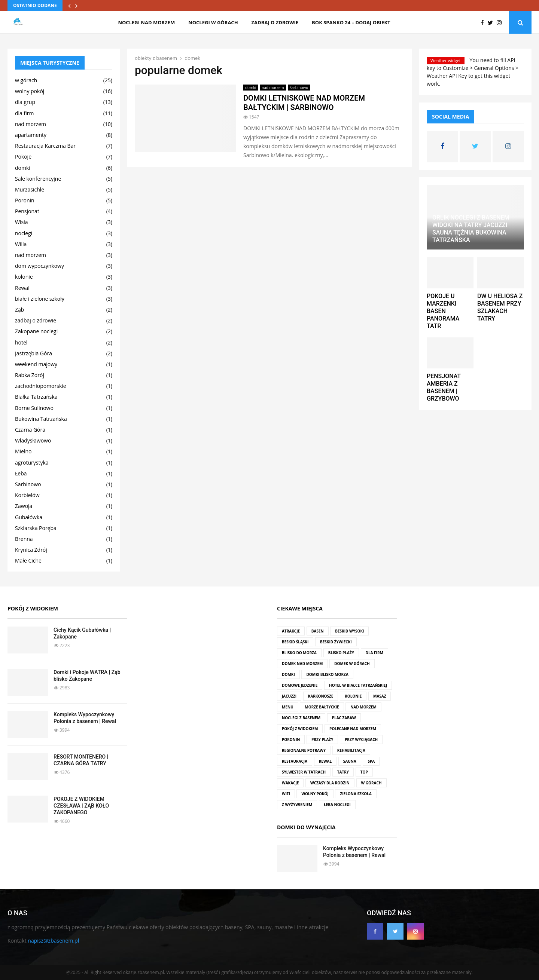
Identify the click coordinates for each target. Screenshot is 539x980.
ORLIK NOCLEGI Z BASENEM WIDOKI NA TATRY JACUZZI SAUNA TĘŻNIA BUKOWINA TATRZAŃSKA (471, 229)
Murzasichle (30, 189)
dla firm (24, 113)
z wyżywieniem (297, 805)
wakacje (290, 783)
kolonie (24, 277)
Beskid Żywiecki (336, 642)
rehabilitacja (351, 750)
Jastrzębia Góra (34, 353)
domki (251, 88)
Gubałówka (29, 517)
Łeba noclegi (337, 805)
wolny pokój (30, 91)
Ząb (19, 310)
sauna (350, 761)
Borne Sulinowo (34, 408)
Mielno (23, 451)
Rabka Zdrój (30, 375)
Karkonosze (321, 696)
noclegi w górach (213, 22)
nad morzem (273, 88)
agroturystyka (32, 463)
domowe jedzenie (300, 685)
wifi (286, 794)
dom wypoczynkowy (39, 266)
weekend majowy (36, 364)
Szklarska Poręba (36, 528)
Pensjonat (27, 211)
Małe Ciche (28, 561)
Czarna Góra (30, 430)
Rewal (22, 288)
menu (288, 707)
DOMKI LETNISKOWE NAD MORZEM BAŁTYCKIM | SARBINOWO (304, 103)
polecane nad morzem (353, 729)
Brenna (24, 539)
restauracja (295, 761)
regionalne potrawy (304, 750)
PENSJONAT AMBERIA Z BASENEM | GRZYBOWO (444, 387)
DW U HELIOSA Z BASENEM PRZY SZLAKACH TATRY (500, 307)
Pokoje (23, 157)
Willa (21, 244)
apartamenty (31, 135)
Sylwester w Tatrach (304, 772)
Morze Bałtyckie (322, 707)
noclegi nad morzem (146, 22)
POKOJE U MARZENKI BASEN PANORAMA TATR (443, 311)
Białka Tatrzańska (36, 397)
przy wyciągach (361, 739)
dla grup (25, 102)
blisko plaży (341, 653)
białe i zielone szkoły (40, 299)
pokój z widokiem (300, 729)
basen (318, 631)
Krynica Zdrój (31, 550)
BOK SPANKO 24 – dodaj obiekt (351, 22)
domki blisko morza (327, 674)
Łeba (21, 473)
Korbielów (27, 495)
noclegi (24, 233)
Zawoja (24, 506)
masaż (380, 696)
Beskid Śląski (295, 642)
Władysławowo (33, 440)
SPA (371, 761)
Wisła (21, 222)
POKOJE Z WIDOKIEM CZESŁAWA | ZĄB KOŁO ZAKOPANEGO (81, 806)
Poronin (25, 200)
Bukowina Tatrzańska (41, 419)
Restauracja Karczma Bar (45, 146)
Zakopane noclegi (36, 331)
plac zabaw (344, 718)
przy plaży (322, 739)
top (364, 772)
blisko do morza (299, 653)
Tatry (343, 772)
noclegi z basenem (301, 718)
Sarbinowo (299, 88)
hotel (21, 342)
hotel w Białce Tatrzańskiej (358, 685)
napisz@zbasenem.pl (53, 941)
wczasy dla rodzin (330, 783)
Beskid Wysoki (349, 631)
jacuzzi (289, 696)
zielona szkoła (356, 794)
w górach (26, 80)
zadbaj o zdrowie (275, 22)
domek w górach (352, 664)
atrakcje (291, 631)
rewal (325, 761)
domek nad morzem (302, 664)
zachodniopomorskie (41, 386)
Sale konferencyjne (38, 179)
